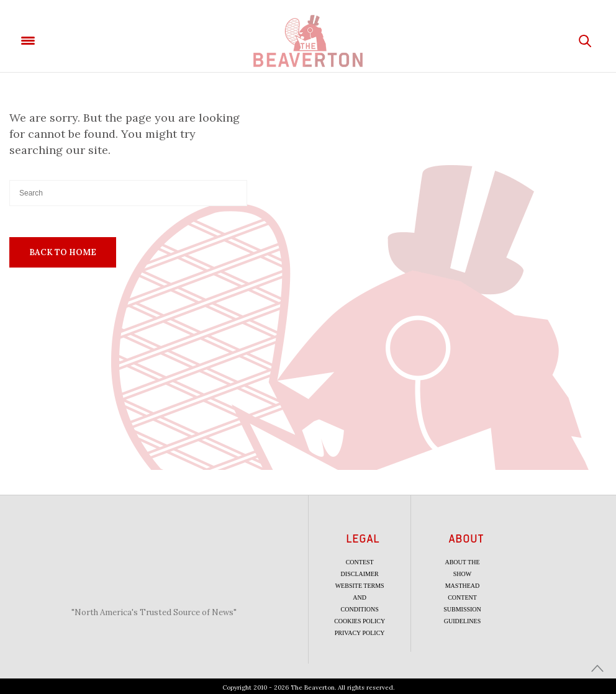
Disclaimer (360, 574)
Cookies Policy (360, 621)
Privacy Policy (360, 633)
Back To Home (63, 252)
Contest (360, 562)
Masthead (463, 586)
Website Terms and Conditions (360, 597)
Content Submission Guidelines (462, 609)
